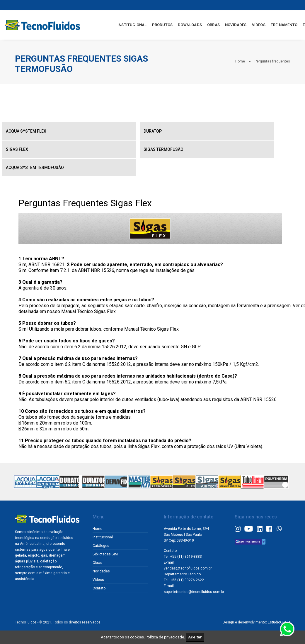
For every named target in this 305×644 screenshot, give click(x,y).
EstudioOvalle (279, 626)
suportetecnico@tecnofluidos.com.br (196, 596)
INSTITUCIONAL (132, 24)
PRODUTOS (162, 24)
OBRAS (213, 24)
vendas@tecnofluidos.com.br (190, 572)
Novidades (103, 569)
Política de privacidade (165, 637)
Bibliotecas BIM (107, 552)
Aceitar (195, 637)
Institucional (105, 535)
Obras (99, 561)
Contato (101, 586)
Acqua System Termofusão (35, 166)
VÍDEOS (258, 24)
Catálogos (103, 544)
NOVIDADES (235, 24)
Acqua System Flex (27, 130)
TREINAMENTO (283, 24)
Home (240, 61)
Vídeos (100, 578)
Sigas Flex (18, 148)
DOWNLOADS (189, 24)
